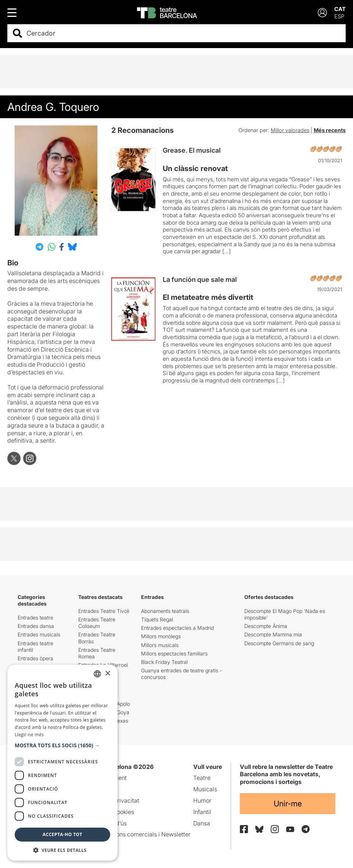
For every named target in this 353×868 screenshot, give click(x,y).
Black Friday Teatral (164, 662)
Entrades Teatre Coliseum (97, 623)
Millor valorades (290, 130)
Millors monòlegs (161, 636)
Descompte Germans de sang (279, 643)
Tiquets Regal (157, 619)
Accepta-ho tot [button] (62, 834)
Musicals (205, 789)
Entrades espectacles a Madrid (177, 628)
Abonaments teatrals (165, 611)
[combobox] (183, 33)
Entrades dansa (36, 626)
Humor (202, 800)
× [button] (107, 674)
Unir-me (288, 804)
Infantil (202, 812)
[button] (62, 745)
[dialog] (62, 763)
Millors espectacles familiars (174, 653)
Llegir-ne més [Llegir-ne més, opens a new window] (29, 735)
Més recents (330, 130)
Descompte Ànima (266, 626)
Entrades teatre (35, 618)
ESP (339, 16)
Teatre (202, 778)
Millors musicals (160, 645)
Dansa (202, 823)
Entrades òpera (35, 658)
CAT (340, 9)
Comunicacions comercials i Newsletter (137, 834)
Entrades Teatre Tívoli (104, 611)
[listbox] (97, 674)
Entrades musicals (39, 634)
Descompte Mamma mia (273, 634)
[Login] (322, 13)
